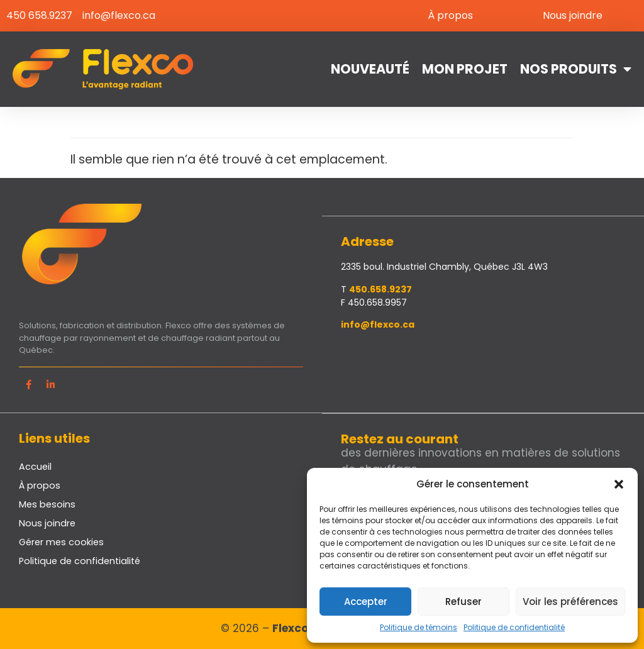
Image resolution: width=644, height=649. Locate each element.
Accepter (366, 602)
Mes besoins (47, 504)
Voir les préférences (570, 602)
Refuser (464, 602)
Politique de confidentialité (514, 627)
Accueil (35, 466)
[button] (619, 484)
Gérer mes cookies (61, 541)
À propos (450, 15)
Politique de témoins (419, 627)
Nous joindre (573, 15)
